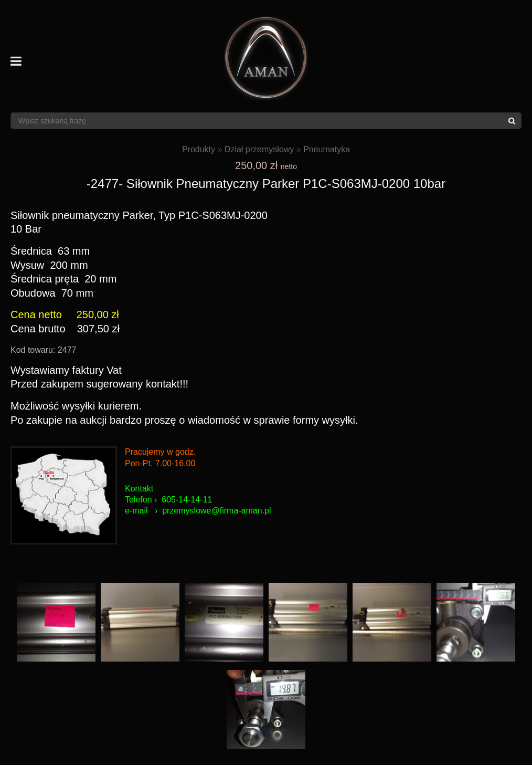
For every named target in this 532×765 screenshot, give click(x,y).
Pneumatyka (327, 149)
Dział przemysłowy (259, 149)
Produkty (199, 149)
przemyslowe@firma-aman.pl (216, 511)
